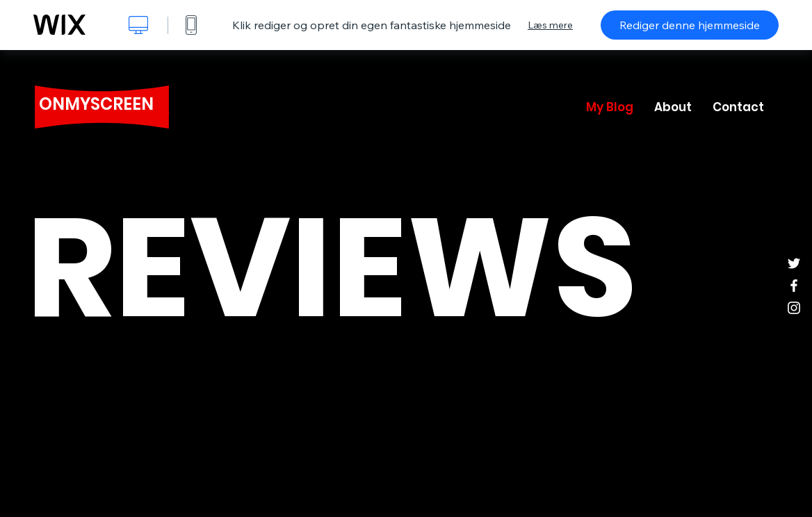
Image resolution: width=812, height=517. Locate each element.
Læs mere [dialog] (550, 25)
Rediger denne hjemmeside (690, 25)
